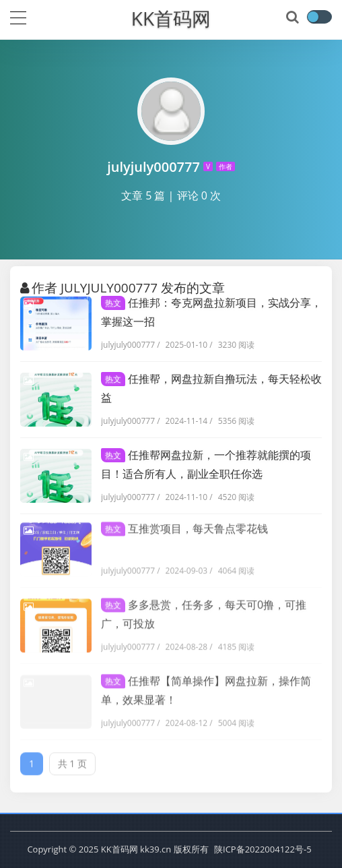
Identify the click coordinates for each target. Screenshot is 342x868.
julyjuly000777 (128, 345)
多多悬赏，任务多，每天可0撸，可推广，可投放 (204, 610)
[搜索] (294, 18)
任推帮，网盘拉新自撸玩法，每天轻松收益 (211, 388)
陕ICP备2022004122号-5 (263, 849)
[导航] (18, 16)
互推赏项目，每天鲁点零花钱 (184, 524)
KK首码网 (171, 18)
